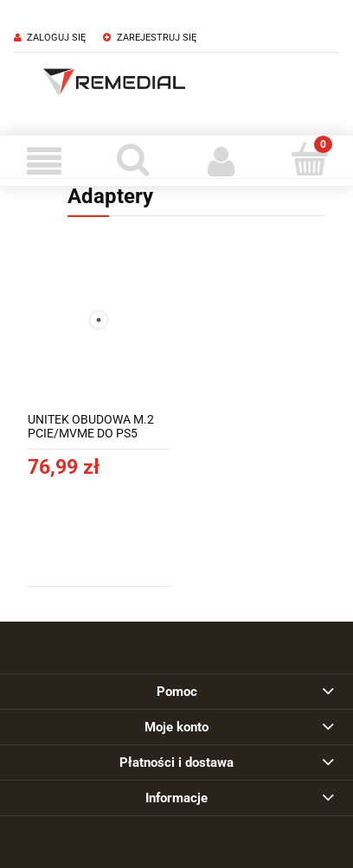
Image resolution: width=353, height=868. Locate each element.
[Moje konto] (221, 161)
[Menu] (44, 161)
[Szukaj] (132, 159)
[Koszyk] (309, 159)
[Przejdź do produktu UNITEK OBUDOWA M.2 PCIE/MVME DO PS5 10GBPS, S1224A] (99, 320)
